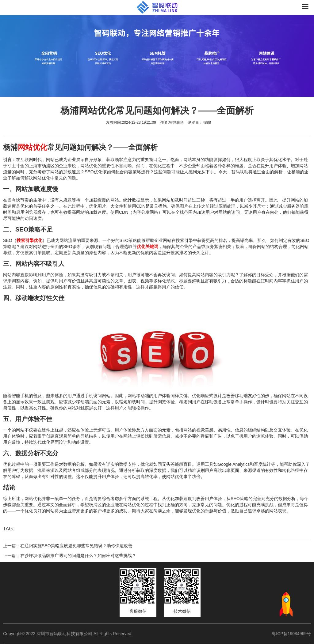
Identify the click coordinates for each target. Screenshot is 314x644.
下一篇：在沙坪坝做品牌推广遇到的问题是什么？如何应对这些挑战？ (70, 555)
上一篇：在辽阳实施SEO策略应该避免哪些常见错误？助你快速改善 (68, 546)
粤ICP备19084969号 (291, 634)
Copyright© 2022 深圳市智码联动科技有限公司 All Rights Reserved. (70, 634)
